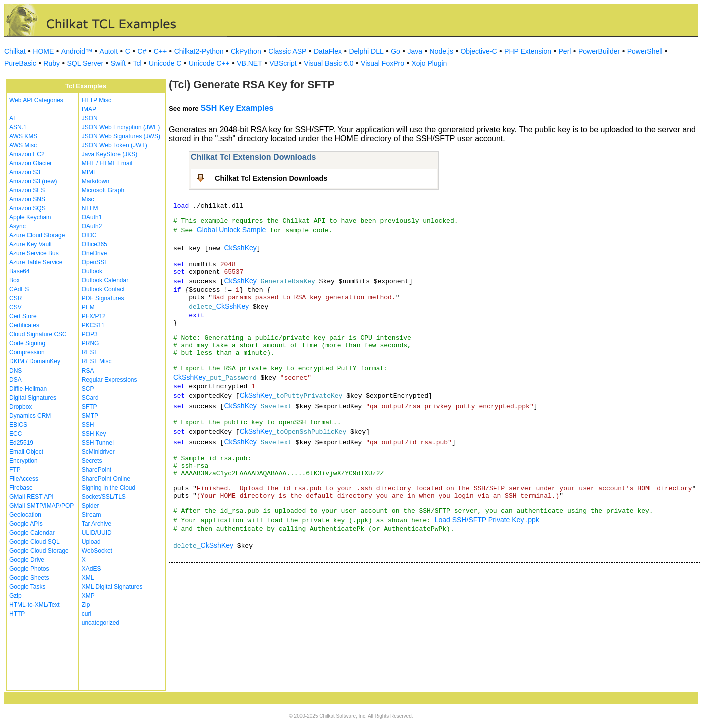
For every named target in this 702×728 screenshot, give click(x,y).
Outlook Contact (103, 289)
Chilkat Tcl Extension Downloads (271, 178)
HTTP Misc (96, 100)
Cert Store (23, 316)
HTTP (17, 614)
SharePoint (96, 470)
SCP (88, 389)
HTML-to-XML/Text (34, 605)
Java (415, 51)
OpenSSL (95, 262)
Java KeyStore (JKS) (109, 154)
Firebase (21, 488)
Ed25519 (21, 443)
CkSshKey (240, 248)
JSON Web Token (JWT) (114, 145)
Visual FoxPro (383, 63)
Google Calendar (32, 533)
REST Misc (97, 361)
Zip (86, 605)
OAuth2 (92, 226)
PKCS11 (93, 325)
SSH (88, 425)
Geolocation (25, 515)
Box (14, 280)
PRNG (90, 343)
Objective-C (479, 51)
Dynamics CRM (30, 416)
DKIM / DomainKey (35, 361)
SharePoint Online (106, 479)
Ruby (51, 63)
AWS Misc (23, 145)
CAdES (19, 289)
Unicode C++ (209, 63)
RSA (88, 371)
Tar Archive (96, 524)
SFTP (89, 407)
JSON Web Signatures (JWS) (121, 136)
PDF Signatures (103, 298)
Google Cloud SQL (34, 542)
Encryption (23, 461)
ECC (15, 434)
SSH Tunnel (98, 443)
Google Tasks (27, 587)
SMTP (90, 416)
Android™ (77, 51)
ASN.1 (18, 127)
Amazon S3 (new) (33, 181)
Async (17, 226)
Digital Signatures (33, 398)
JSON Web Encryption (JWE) (121, 127)
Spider (90, 506)
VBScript (283, 63)
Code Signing (27, 343)
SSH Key (94, 434)
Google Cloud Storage (39, 551)
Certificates (24, 325)
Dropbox (20, 407)
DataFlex (328, 51)
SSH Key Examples (237, 108)
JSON (90, 118)
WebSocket (97, 551)
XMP (88, 596)
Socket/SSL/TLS (104, 497)
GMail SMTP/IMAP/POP (41, 506)
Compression (27, 352)
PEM (88, 307)
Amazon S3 (25, 172)
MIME (89, 172)
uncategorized (100, 623)
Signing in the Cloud (108, 488)
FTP (15, 470)
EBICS (18, 425)
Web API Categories (36, 100)
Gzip (15, 596)
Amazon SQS (27, 208)
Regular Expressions (109, 380)
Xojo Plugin (430, 63)
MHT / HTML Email (107, 163)
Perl (565, 51)
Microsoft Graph (103, 190)
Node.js (442, 51)
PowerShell (645, 51)
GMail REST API (31, 497)
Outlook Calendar (105, 280)
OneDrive (94, 253)
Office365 (94, 244)
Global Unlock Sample (231, 230)
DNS (15, 371)
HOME (43, 51)
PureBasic (20, 63)
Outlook (92, 271)
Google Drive (27, 560)
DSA (15, 380)
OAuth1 (92, 217)
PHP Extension (528, 51)
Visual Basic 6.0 (328, 63)
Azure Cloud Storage (37, 235)
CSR (15, 298)
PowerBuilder (599, 51)
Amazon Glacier (30, 163)
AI (12, 118)
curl (86, 614)
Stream (91, 515)
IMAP (89, 109)
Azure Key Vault (30, 244)
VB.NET (249, 63)
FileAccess (24, 479)
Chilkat (15, 51)
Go (396, 51)
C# (142, 51)
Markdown (95, 181)
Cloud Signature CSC (38, 334)
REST (90, 352)
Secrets (92, 461)
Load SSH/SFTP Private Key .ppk (487, 520)
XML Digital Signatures (112, 587)
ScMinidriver (98, 452)
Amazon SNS (27, 199)
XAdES (91, 569)
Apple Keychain (30, 217)
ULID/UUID (97, 533)
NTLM (90, 208)
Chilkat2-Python (199, 51)
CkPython (246, 51)
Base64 (19, 271)
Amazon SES (27, 190)
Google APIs (26, 524)
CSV (15, 307)
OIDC (89, 235)
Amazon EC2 (27, 154)
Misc (88, 199)
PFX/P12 (94, 316)
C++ (160, 51)
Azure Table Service (36, 262)
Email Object (26, 452)
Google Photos (29, 569)
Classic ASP (287, 51)
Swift (118, 63)
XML (88, 578)
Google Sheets (29, 578)
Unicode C (165, 63)
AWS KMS (23, 136)
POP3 (90, 334)
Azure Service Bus (34, 253)
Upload (91, 542)
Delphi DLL (366, 51)
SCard (90, 398)
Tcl (137, 63)
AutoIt (109, 51)
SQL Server (85, 63)
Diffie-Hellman (28, 389)
